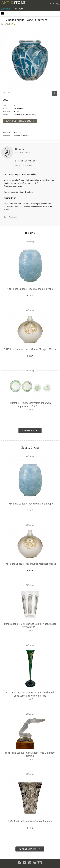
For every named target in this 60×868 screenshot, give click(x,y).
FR (50, 4)
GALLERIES (19, 9)
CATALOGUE (6, 9)
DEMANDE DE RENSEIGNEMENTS (20, 121)
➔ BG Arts (18, 132)
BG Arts (20, 149)
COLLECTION (28, 166)
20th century (13, 217)
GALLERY (18, 166)
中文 (57, 4)
